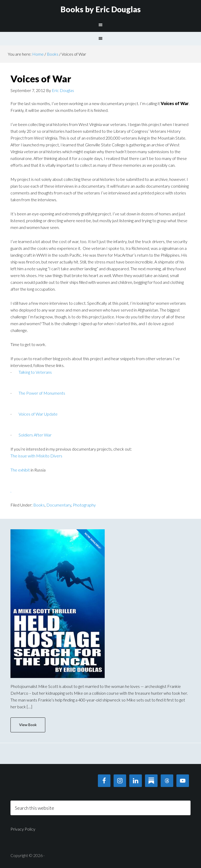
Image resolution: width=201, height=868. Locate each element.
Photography (84, 505)
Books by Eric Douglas (101, 9)
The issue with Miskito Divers (36, 456)
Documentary (59, 505)
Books (39, 505)
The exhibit (20, 470)
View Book (28, 725)
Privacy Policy (23, 829)
